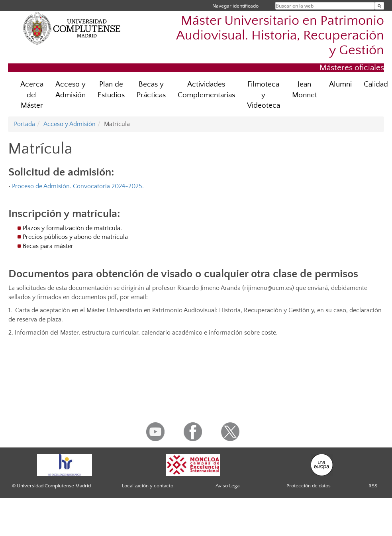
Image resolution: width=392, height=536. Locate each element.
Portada (24, 124)
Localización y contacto (148, 486)
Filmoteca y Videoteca (264, 95)
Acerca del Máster (32, 95)
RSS (373, 486)
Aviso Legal (228, 486)
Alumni (340, 84)
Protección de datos (309, 486)
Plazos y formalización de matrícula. (72, 228)
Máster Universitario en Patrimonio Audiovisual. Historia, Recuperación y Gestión (280, 36)
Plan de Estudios (111, 90)
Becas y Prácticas (151, 90)
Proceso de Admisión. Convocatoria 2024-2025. (78, 186)
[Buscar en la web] (379, 6)
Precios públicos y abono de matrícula (75, 237)
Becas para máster (48, 246)
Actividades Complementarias (206, 90)
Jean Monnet (305, 90)
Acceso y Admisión (71, 90)
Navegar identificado (235, 6)
